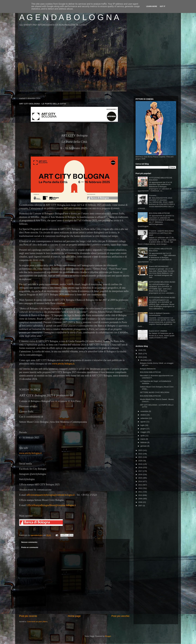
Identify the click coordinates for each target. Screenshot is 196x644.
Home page (74, 616)
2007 (141, 506)
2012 (141, 488)
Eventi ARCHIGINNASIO (159, 266)
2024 (141, 357)
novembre (145, 411)
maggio (144, 432)
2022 (141, 454)
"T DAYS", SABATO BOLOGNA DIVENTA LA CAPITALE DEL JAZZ (161, 233)
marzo (143, 439)
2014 (141, 481)
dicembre (144, 360)
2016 (141, 474)
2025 (141, 354)
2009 (141, 499)
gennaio (144, 446)
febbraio (144, 442)
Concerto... (153, 195)
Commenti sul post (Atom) (37, 622)
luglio (143, 425)
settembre (145, 418)
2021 (141, 457)
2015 (141, 478)
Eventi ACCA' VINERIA (158, 331)
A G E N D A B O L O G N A (69, 17)
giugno (143, 429)
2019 (141, 464)
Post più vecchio (120, 616)
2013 (141, 485)
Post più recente (28, 616)
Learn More (152, 6)
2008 (141, 502)
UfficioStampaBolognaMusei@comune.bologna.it (51, 505)
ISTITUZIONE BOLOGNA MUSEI (162, 282)
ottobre (143, 415)
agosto (143, 422)
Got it (163, 6)
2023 (141, 450)
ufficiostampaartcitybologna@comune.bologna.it (50, 495)
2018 (141, 468)
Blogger (108, 636)
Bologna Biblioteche (148, 369)
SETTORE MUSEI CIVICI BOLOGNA (155, 392)
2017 (141, 471)
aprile (143, 436)
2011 (141, 492)
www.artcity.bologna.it (30, 453)
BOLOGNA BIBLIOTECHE (159, 213)
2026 (141, 350)
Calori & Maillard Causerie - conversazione (160, 314)
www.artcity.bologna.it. (63, 364)
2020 (141, 461)
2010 (141, 495)
